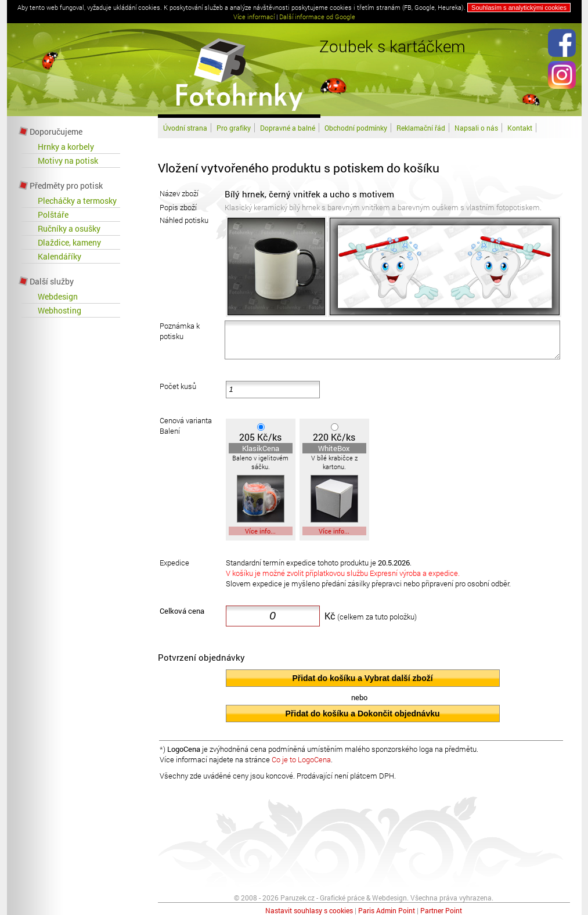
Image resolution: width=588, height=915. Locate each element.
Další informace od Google (317, 17)
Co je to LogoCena (301, 759)
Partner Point (441, 910)
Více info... (260, 531)
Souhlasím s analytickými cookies (519, 8)
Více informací (254, 17)
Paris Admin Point (387, 910)
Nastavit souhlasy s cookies (309, 910)
